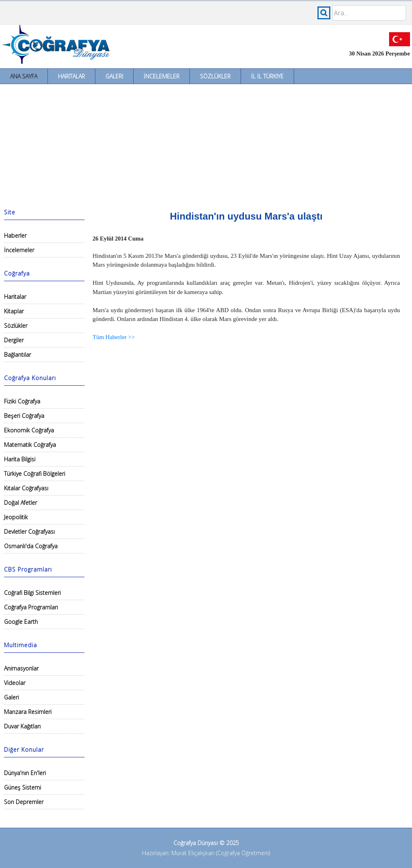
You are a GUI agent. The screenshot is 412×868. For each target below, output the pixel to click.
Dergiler (14, 340)
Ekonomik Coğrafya (29, 430)
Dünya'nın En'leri (25, 773)
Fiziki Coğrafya (22, 401)
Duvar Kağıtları (22, 726)
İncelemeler (162, 76)
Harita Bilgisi (20, 459)
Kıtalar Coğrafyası (26, 488)
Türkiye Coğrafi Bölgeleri (35, 474)
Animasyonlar (21, 668)
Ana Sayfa (24, 76)
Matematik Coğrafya (30, 445)
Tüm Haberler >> (114, 337)
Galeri (114, 76)
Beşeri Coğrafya (24, 416)
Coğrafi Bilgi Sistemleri (32, 593)
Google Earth (21, 622)
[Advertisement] (206, 144)
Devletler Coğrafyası (29, 532)
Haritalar (71, 76)
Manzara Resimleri (28, 712)
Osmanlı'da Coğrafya (31, 546)
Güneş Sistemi (23, 787)
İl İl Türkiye (267, 76)
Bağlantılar (18, 355)
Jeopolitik (16, 517)
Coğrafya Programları (31, 607)
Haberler (15, 236)
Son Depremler (24, 802)
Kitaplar (14, 311)
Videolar (15, 683)
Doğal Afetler (21, 503)
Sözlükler (215, 76)
